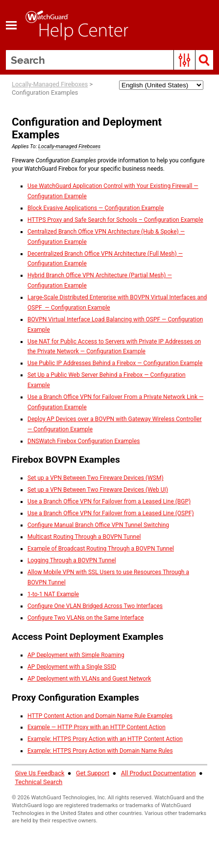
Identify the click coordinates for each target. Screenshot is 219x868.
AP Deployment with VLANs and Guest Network (89, 679)
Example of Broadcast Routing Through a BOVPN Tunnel (101, 549)
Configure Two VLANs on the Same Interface (85, 618)
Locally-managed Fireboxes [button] (69, 146)
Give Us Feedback (39, 773)
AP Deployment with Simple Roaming (76, 655)
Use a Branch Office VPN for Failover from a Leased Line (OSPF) (111, 513)
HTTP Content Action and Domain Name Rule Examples (100, 716)
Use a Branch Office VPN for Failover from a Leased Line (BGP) (109, 501)
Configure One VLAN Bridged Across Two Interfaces (95, 606)
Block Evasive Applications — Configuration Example (96, 208)
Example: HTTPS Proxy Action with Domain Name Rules (100, 751)
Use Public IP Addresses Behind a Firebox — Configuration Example (115, 363)
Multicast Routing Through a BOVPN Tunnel (84, 537)
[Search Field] (109, 60)
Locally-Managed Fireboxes (50, 84)
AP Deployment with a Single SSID (72, 667)
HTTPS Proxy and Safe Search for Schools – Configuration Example (115, 220)
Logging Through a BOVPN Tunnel (72, 560)
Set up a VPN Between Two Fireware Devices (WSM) (96, 478)
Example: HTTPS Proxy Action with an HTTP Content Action (105, 739)
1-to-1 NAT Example (53, 594)
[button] (184, 60)
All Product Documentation (158, 773)
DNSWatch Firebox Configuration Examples (84, 441)
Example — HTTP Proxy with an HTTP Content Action (97, 727)
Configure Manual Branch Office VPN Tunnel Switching (98, 525)
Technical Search (38, 782)
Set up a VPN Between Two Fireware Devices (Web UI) (98, 490)
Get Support (93, 773)
